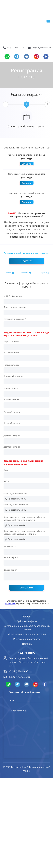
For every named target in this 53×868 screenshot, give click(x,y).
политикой (10, 604)
